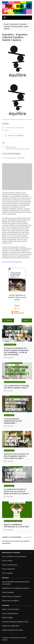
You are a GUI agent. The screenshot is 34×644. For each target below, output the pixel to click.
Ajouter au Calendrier (14, 135)
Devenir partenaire (8, 592)
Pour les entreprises (10, 345)
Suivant (27, 320)
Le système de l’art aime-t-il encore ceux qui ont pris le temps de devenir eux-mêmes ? (17, 491)
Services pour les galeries (10, 601)
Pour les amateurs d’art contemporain (14, 556)
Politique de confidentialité (11, 626)
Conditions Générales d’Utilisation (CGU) (15, 622)
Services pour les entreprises (11, 596)
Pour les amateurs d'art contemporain (15, 382)
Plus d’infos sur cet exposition (12, 262)
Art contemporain (11, 158)
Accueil (6, 24)
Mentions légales (8, 618)
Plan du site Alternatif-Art (10, 613)
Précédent (8, 320)
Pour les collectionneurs (10, 565)
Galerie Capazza (11, 147)
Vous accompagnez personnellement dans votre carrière (16, 583)
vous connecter (15, 541)
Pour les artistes (9, 415)
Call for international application (13, 521)
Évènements (14, 24)
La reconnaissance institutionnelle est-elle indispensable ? (13, 421)
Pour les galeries (9, 450)
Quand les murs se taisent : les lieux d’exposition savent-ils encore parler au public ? (16, 456)
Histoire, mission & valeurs (11, 609)
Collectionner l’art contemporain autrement (16, 588)
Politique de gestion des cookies (12, 630)
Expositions (21, 158)
